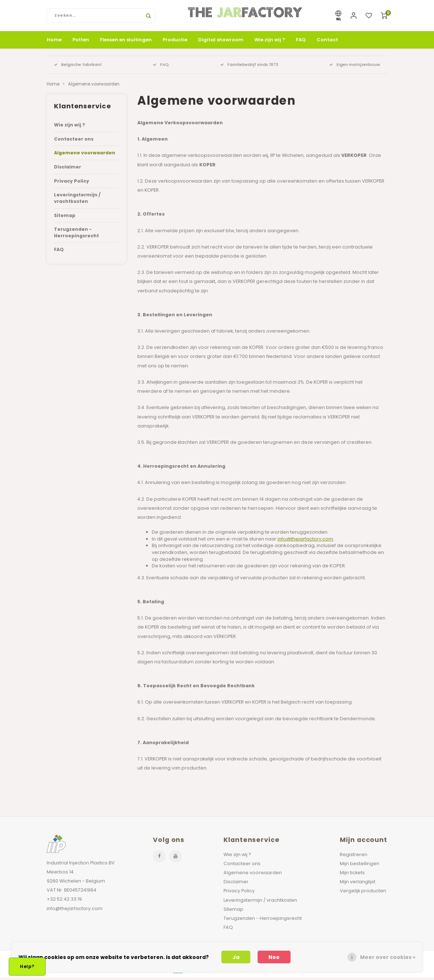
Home (54, 42)
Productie (175, 42)
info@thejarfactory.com (305, 541)
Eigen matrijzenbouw (355, 67)
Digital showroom (221, 42)
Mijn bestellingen (360, 866)
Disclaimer (68, 170)
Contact (327, 42)
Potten (81, 42)
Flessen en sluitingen (126, 42)
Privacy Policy (72, 184)
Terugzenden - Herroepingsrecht (76, 235)
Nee (274, 957)
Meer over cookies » (388, 957)
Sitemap (65, 218)
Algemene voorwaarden (94, 87)
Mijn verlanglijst (358, 885)
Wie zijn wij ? (270, 42)
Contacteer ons (74, 141)
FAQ (301, 42)
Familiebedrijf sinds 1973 (249, 67)
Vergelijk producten (363, 894)
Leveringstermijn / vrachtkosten (77, 201)
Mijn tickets (352, 875)
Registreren (354, 857)
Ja (236, 957)
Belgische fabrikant (78, 67)
